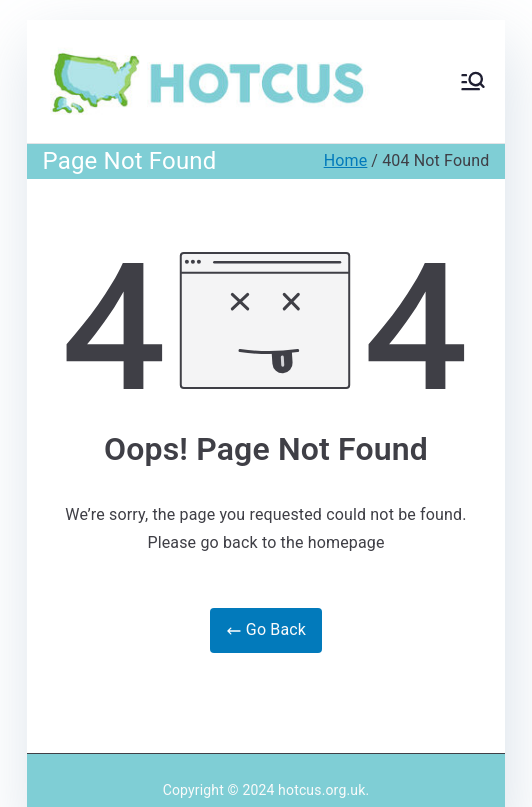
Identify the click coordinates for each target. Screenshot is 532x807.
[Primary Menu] (473, 81)
